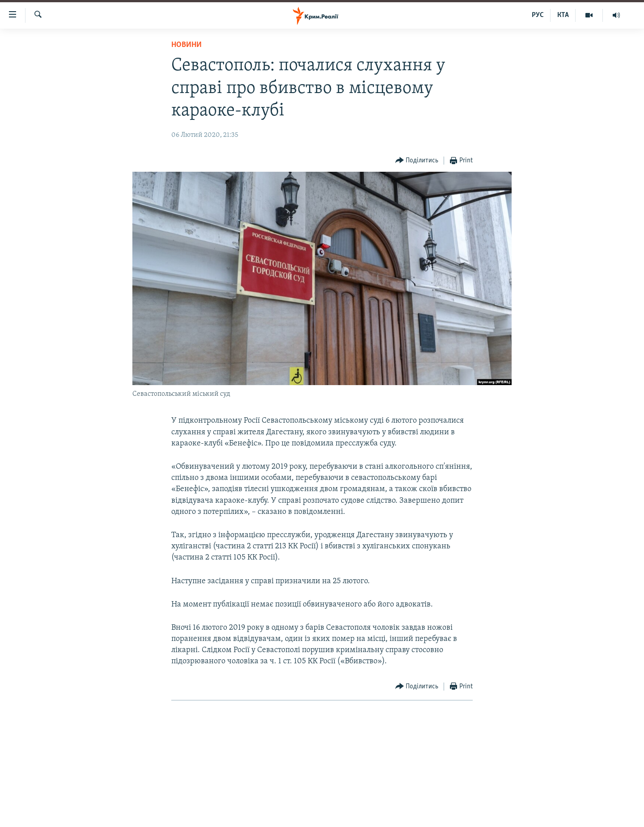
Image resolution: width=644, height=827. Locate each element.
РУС (538, 15)
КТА (563, 15)
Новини (186, 45)
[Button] (417, 161)
